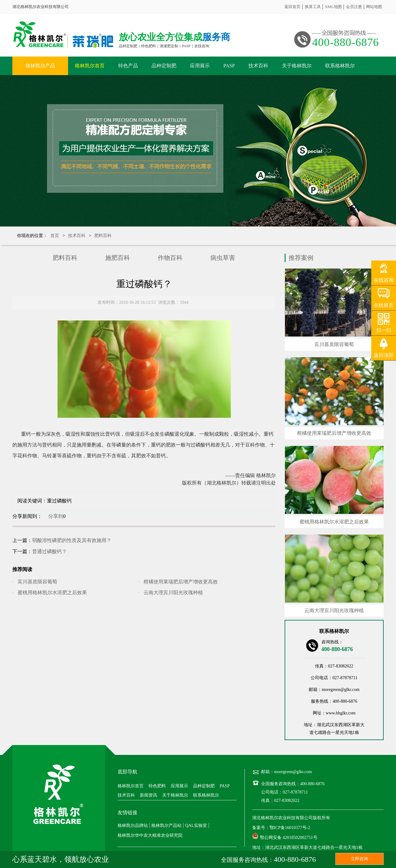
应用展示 (200, 66)
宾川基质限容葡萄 (37, 582)
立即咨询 (359, 859)
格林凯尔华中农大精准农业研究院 (150, 835)
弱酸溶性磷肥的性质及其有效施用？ (72, 540)
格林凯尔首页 (90, 66)
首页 (55, 236)
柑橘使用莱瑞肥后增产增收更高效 (181, 582)
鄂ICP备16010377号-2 (290, 828)
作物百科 (170, 258)
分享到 (56, 516)
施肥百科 (118, 258)
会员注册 (354, 7)
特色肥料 (157, 786)
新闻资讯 (148, 795)
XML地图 (333, 7)
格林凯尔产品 (40, 66)
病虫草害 (223, 258)
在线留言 (384, 305)
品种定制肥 (164, 66)
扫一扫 (384, 330)
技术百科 (258, 66)
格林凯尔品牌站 (133, 826)
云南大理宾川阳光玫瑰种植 (173, 593)
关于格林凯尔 (297, 66)
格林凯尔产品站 (166, 826)
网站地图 (374, 7)
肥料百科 (103, 236)
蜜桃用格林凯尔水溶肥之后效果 (52, 593)
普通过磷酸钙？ (49, 551)
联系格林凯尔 (340, 66)
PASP (229, 66)
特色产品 (128, 66)
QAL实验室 (196, 826)
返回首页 (292, 7)
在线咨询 (384, 280)
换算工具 (313, 7)
